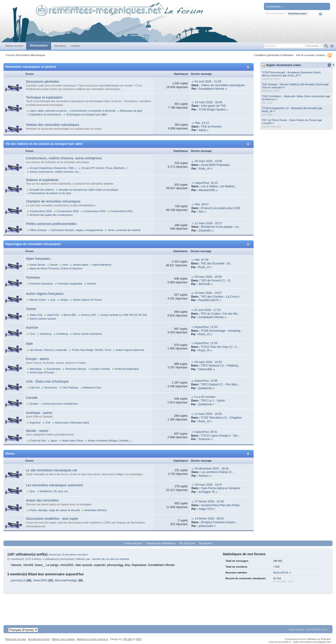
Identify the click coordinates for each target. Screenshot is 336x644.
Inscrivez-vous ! (298, 13)
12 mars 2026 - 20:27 (208, 223)
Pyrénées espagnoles (70, 284)
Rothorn (204, 476)
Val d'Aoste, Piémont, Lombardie (48, 350)
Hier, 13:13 (202, 123)
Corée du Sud (38, 441)
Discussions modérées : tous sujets (52, 519)
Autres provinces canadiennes (61, 404)
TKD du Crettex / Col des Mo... (220, 314)
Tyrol (32, 334)
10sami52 (205, 231)
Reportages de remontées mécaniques (33, 244)
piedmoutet (206, 526)
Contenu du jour (133, 543)
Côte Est (35, 388)
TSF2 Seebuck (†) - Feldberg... (220, 366)
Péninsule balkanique (127, 369)
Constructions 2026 (41, 211)
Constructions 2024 (94, 211)
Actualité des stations (42, 190)
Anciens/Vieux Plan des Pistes (220, 505)
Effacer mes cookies (63, 639)
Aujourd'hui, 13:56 (206, 381)
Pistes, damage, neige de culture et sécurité (55, 510)
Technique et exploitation (44, 97)
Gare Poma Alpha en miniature (221, 488)
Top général (206, 543)
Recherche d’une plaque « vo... (221, 227)
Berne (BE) (70, 315)
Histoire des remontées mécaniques (52, 125)
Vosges (64, 300)
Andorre (92, 284)
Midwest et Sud (92, 388)
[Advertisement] (168, 605)
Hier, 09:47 (202, 204)
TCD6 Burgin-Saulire (212, 110)
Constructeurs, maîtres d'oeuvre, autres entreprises (64, 158)
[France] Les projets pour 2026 (220, 208)
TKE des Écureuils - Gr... (217, 263)
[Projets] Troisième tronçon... (219, 522)
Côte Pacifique (70, 388)
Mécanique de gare (131, 111)
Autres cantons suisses (43, 319)
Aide (324, 14)
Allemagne (36, 369)
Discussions (39, 45)
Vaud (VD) (53, 315)
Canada (32, 398)
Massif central (38, 300)
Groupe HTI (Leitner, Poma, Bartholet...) (104, 168)
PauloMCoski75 (208, 300)
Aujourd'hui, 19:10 (206, 183)
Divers (10, 454)
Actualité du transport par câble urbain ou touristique (88, 190)
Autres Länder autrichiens (87, 334)
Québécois (268, 99)
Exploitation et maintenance (45, 114)
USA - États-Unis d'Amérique (47, 381)
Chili (48, 423)
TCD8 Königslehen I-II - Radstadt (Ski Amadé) (290, 108)
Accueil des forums (39, 639)
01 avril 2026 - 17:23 (208, 310)
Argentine (35, 423)
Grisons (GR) (89, 315)
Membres (60, 46)
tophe (202, 130)
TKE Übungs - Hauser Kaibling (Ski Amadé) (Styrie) (293, 84)
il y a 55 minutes (205, 397)
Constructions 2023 (121, 211)
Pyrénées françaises (41, 284)
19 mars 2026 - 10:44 (208, 102)
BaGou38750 (281, 573)
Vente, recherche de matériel (124, 230)
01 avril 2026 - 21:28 (208, 82)
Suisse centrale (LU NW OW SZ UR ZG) (124, 315)
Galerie (75, 46)
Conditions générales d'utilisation (274, 55)
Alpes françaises (38, 259)
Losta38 (267, 123)
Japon (54, 441)
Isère (65, 265)
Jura (53, 300)
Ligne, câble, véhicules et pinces (48, 111)
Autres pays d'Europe (42, 372)
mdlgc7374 (206, 509)
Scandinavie (53, 369)
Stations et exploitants (42, 180)
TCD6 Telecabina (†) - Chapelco (221, 418)
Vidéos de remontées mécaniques (223, 85)
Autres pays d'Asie (72, 441)
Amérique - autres (39, 413)
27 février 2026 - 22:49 (209, 502)
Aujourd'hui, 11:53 (206, 327)
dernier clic (99, 559)
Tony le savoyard (272, 87)
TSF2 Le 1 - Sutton (213, 401)
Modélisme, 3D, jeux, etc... (55, 491)
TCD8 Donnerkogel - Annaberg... (222, 331)
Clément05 (205, 369)
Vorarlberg (62, 334)
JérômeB (204, 284)
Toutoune (204, 439)
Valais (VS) (36, 315)
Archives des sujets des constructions (51, 215)
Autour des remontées (42, 500)
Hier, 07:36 (201, 260)
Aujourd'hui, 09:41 (206, 432)
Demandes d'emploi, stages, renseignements (77, 230)
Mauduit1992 (207, 190)
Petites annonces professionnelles (51, 224)
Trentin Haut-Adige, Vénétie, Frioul (91, 350)
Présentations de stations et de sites (50, 193)
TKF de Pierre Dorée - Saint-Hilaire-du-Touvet (289, 120)
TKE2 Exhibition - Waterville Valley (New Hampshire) (294, 96)
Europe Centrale (100, 369)
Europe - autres (37, 359)
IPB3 (139, 639)
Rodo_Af (293, 75)
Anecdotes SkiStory (96, 510)
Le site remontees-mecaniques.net (51, 470)
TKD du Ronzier (211, 127)
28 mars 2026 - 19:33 (208, 362)
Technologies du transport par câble (86, 114)
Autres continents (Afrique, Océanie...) (110, 441)
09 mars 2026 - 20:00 (208, 277)
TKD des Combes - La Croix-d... (221, 297)
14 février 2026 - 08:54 (209, 519)
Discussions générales (43, 82)
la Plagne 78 (207, 492)
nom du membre (119, 559)
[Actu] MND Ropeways (215, 165)
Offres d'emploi (38, 230)
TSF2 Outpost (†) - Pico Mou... (220, 384)
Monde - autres (37, 431)
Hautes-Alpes (80, 265)
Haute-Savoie (37, 265)
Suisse (31, 309)
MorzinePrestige (66, 580)
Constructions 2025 (68, 211)
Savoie (54, 265)
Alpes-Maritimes (102, 265)
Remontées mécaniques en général (31, 67)
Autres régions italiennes (130, 350)
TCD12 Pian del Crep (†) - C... (220, 347)
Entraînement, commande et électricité (93, 111)
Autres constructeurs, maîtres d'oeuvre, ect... (55, 172)
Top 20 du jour (187, 543)
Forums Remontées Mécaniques (26, 55)
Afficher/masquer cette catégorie (249, 67)
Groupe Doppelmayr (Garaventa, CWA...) (53, 168)
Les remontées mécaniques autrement (54, 485)
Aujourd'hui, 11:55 (206, 343)
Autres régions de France (87, 300)
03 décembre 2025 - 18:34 (212, 469)
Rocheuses (51, 388)
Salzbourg (46, 334)
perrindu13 (18, 580)
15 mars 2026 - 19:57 (208, 293)
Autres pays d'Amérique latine (72, 423)
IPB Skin (128, 639)
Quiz (32, 491)
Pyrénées (33, 278)
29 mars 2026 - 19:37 (208, 485)
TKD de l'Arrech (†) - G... (217, 281)
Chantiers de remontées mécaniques (53, 201)
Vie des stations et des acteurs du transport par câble (44, 144)
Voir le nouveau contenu (311, 55)
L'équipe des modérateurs (160, 543)
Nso (201, 212)
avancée (332, 46)
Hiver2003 (40, 580)
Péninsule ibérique (76, 369)
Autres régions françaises (45, 294)
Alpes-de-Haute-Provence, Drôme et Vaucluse (56, 268)
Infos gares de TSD (213, 106)
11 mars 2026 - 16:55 (208, 414)
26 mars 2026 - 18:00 (208, 161)
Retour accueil (14, 46)
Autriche (32, 327)
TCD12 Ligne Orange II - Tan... (220, 436)
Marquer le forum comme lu (93, 639)
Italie (29, 344)
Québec (34, 404)
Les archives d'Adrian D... (217, 472)
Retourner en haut (16, 639)
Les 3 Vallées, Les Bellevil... (219, 186)
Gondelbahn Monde (211, 89)
